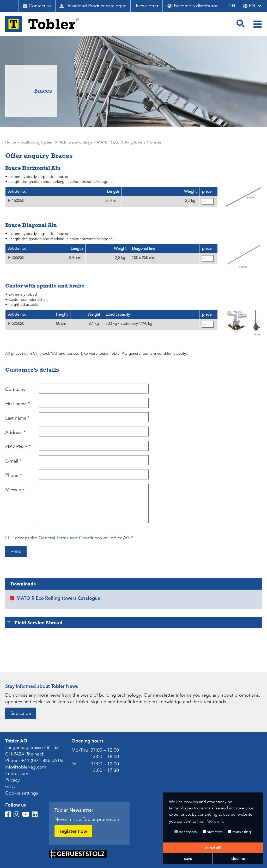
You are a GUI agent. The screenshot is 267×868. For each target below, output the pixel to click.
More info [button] (215, 821)
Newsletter (147, 6)
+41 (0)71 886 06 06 (42, 760)
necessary (186, 832)
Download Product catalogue (93, 6)
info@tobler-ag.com (26, 767)
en (249, 6)
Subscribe (21, 713)
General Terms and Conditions (70, 538)
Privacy (13, 780)
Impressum (17, 773)
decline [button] (238, 859)
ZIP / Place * (18, 447)
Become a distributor (192, 6)
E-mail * (13, 461)
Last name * (17, 418)
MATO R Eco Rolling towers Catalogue (58, 598)
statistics (213, 832)
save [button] (188, 859)
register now (73, 831)
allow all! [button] (213, 848)
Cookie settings (22, 793)
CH (232, 6)
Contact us (37, 6)
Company (15, 389)
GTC (10, 786)
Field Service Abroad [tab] (35, 623)
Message (15, 490)
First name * (18, 404)
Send (16, 552)
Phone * (14, 475)
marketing (239, 832)
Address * (16, 432)
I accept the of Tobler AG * (73, 538)
